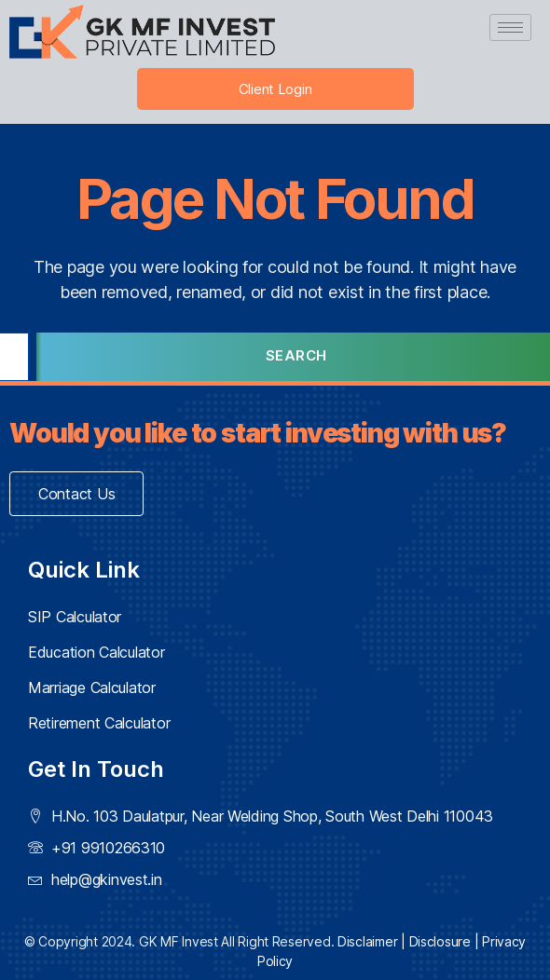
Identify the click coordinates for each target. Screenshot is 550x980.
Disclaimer (367, 941)
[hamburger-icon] (510, 27)
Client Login (275, 89)
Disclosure (440, 941)
